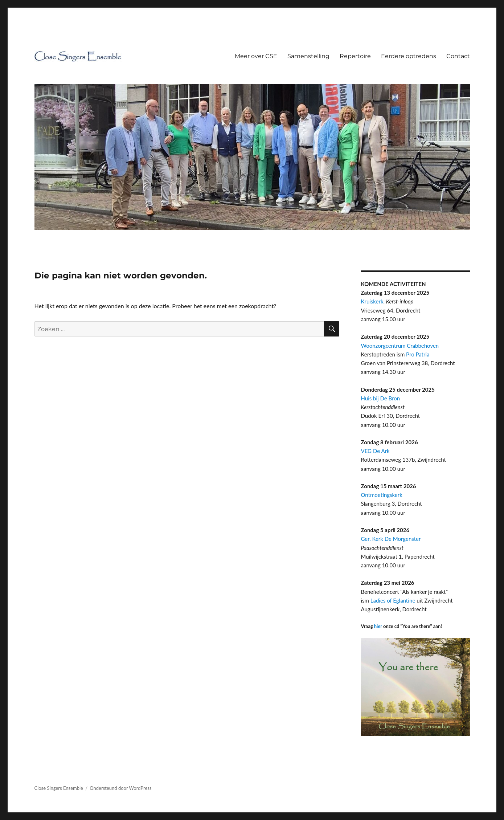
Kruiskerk (372, 301)
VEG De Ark (375, 451)
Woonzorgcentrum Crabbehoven (400, 346)
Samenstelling (308, 56)
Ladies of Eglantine (393, 600)
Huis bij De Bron (381, 398)
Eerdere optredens (409, 56)
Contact (458, 56)
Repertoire (355, 56)
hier (378, 626)
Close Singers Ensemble (59, 788)
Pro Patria (418, 354)
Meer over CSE (256, 56)
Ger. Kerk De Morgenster (391, 539)
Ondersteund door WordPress (120, 788)
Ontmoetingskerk (382, 495)
